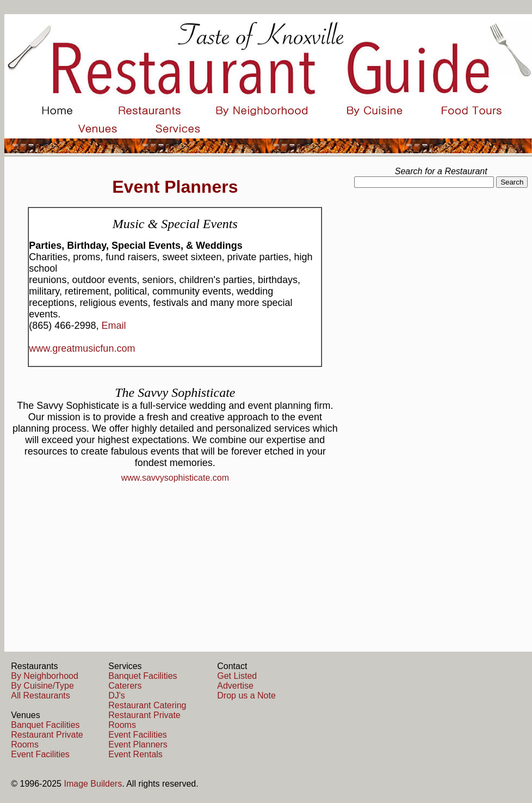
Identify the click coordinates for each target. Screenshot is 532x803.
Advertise (235, 686)
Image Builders (93, 784)
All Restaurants (41, 695)
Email (113, 326)
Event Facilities (40, 754)
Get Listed (237, 676)
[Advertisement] (441, 275)
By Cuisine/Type (42, 686)
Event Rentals (135, 754)
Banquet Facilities (45, 725)
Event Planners (138, 744)
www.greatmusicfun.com (82, 348)
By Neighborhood (45, 676)
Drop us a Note (246, 695)
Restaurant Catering (147, 705)
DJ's (117, 695)
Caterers (125, 686)
